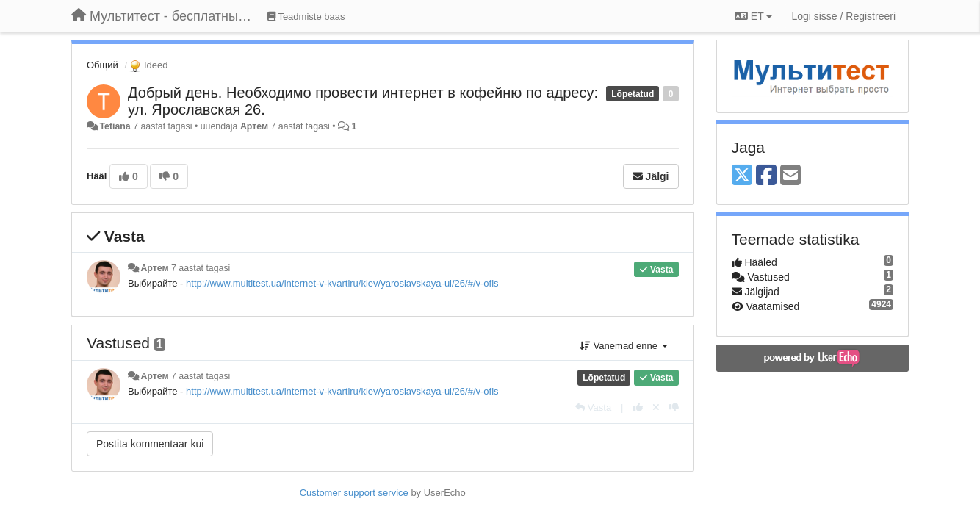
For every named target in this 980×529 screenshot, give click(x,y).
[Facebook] (766, 176)
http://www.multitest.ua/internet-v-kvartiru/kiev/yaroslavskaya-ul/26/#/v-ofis (342, 283)
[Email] (790, 176)
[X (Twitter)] (742, 176)
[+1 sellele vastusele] (638, 407)
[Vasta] (593, 407)
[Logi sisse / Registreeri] (843, 16)
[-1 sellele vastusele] (674, 407)
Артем (254, 126)
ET (753, 16)
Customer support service (354, 493)
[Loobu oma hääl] (656, 407)
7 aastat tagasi (201, 268)
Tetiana (115, 126)
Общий (102, 65)
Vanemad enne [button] (623, 346)
